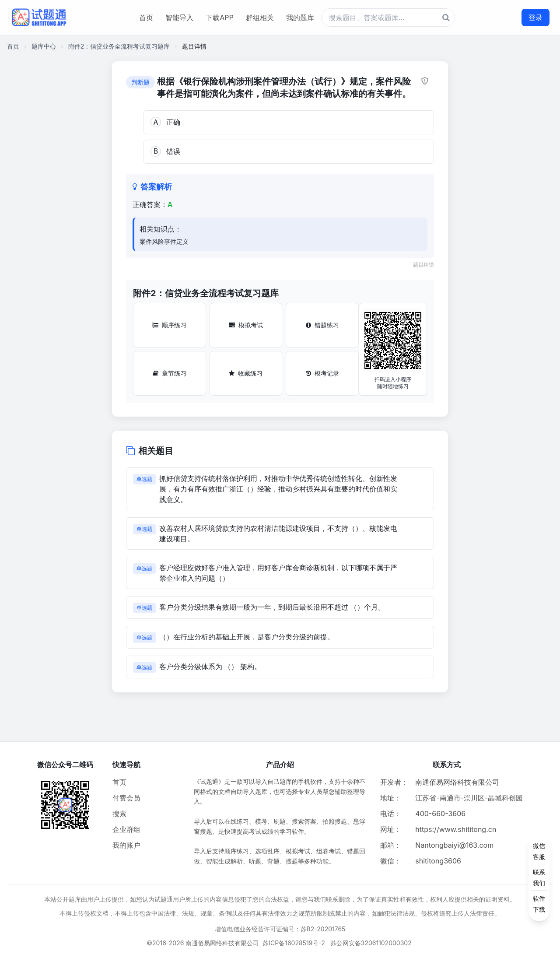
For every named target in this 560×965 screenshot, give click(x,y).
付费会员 (126, 798)
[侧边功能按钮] (539, 877)
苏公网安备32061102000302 (371, 943)
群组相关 (260, 18)
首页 (146, 18)
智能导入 (179, 18)
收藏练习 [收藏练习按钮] (246, 373)
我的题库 (300, 18)
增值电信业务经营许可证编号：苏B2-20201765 (280, 929)
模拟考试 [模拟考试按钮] (246, 325)
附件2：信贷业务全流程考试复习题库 (119, 46)
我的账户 (126, 845)
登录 (535, 18)
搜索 (119, 814)
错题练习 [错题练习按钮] (322, 325)
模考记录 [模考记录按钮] (322, 373)
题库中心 (44, 46)
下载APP (219, 18)
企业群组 (126, 829)
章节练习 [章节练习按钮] (170, 373)
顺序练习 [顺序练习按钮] (169, 325)
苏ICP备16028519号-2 (294, 943)
